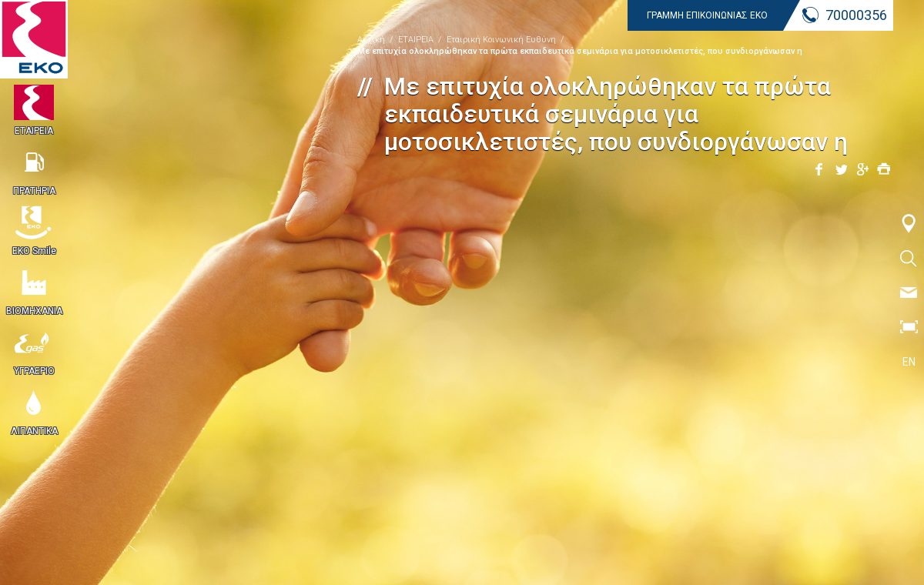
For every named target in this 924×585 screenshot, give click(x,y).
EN (909, 362)
